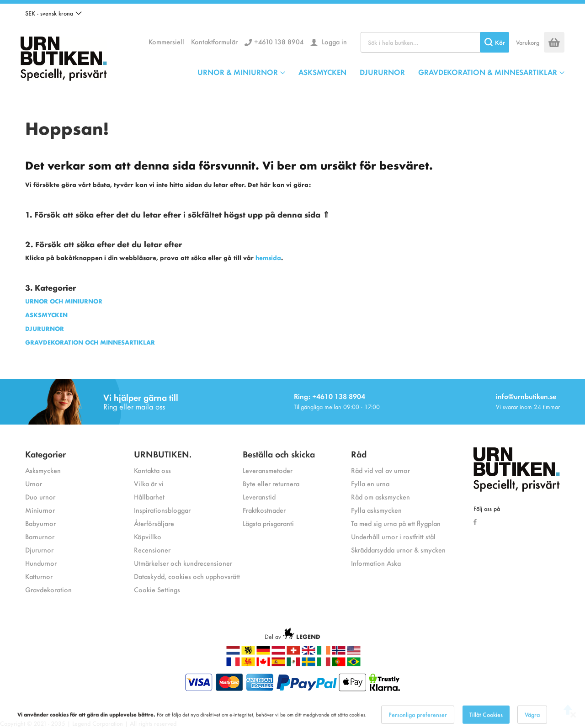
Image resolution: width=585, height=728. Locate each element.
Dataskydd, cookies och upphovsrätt (187, 576)
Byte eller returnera (271, 483)
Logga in (333, 41)
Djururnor (39, 550)
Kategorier (45, 454)
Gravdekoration (48, 589)
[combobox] (435, 42)
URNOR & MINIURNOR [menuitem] (238, 72)
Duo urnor (40, 497)
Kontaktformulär (214, 41)
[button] (53, 13)
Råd (359, 454)
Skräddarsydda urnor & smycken (398, 550)
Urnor (34, 483)
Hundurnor (41, 563)
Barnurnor (40, 536)
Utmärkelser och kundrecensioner (183, 563)
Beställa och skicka (279, 454)
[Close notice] (573, 720)
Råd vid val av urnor (380, 470)
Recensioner (152, 550)
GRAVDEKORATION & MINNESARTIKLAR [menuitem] (488, 72)
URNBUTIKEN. (163, 454)
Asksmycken (43, 470)
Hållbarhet (149, 497)
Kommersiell (166, 41)
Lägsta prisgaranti (268, 523)
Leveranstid (259, 497)
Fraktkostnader (264, 510)
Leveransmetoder (268, 470)
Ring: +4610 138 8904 (330, 396)
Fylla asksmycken (376, 510)
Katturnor (39, 576)
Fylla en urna (370, 483)
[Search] (495, 42)
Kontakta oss (152, 470)
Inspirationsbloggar (162, 510)
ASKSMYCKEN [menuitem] (322, 72)
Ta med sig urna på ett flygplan (396, 523)
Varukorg (528, 42)
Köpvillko (148, 536)
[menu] (381, 72)
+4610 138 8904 (279, 41)
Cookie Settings (157, 589)
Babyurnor (40, 523)
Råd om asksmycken (380, 497)
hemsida (268, 258)
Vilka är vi (149, 483)
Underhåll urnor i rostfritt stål (393, 536)
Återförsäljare (154, 523)
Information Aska (376, 563)
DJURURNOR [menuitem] (382, 72)
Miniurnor (40, 510)
